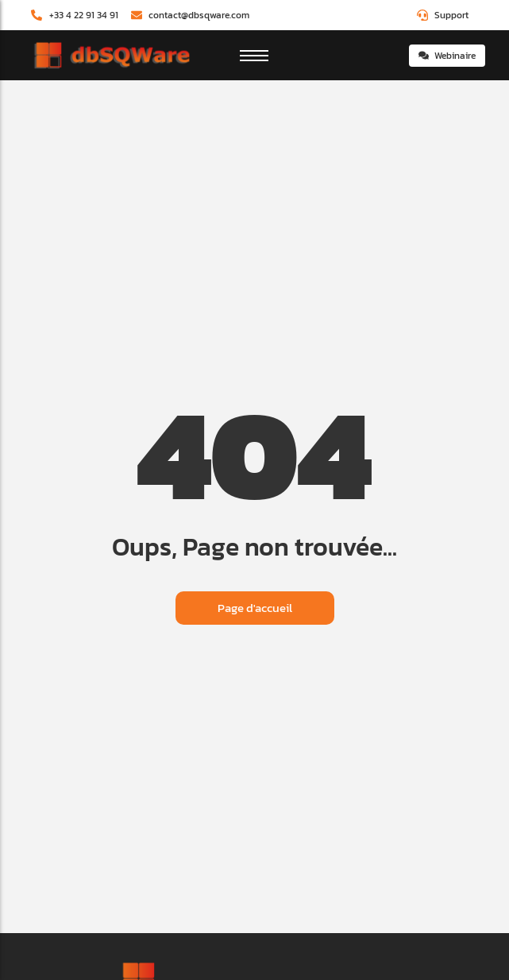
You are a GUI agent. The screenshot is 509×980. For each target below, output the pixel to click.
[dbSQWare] (111, 56)
